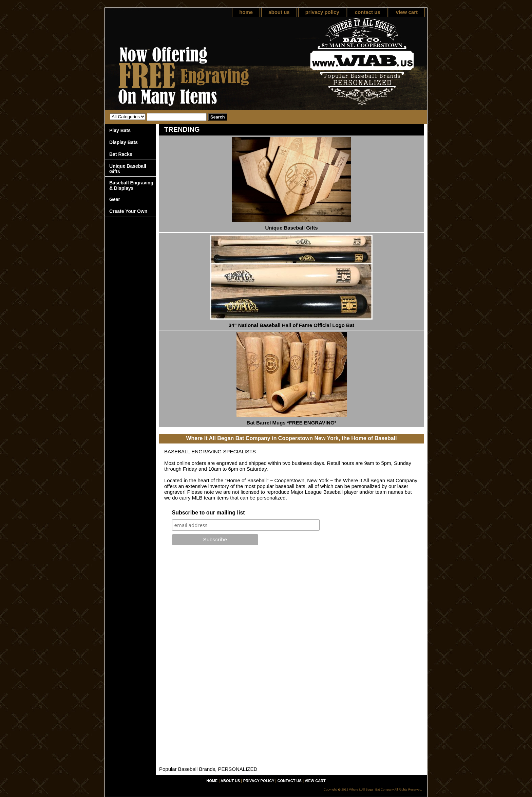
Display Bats (123, 142)
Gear (115, 199)
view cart (407, 12)
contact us (368, 12)
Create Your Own (128, 211)
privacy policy (322, 12)
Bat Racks (121, 154)
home (246, 12)
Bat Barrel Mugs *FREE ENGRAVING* (292, 423)
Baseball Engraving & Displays (131, 185)
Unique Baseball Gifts (291, 228)
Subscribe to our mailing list (208, 513)
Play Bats (120, 130)
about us (279, 12)
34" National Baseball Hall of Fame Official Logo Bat (292, 325)
